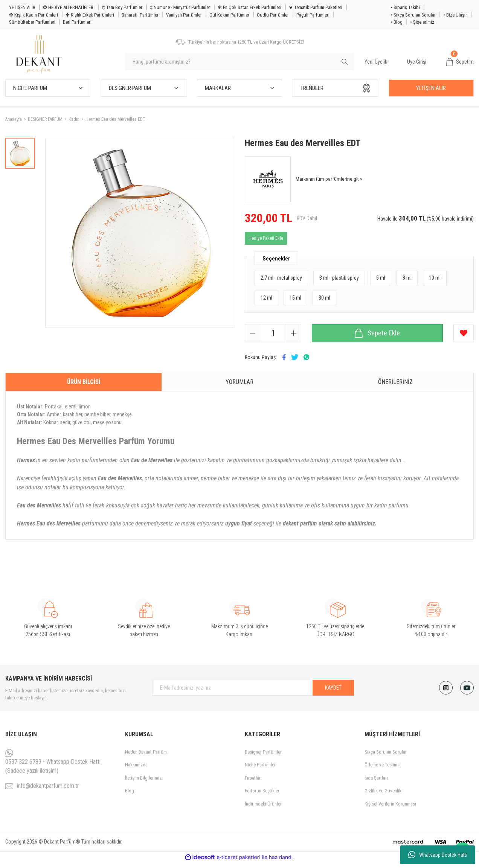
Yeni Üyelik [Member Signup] (376, 64)
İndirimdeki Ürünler (263, 809)
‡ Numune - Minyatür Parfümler (180, 7)
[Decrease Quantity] (253, 338)
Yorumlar (239, 387)
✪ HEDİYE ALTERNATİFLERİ (69, 7)
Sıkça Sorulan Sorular (386, 757)
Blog (130, 796)
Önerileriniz (395, 387)
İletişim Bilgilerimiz (143, 783)
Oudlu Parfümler (273, 15)
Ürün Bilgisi (84, 387)
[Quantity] (273, 338)
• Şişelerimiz (422, 22)
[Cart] (460, 64)
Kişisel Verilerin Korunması (390, 809)
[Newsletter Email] (253, 693)
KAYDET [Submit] (333, 693)
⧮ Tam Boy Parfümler (122, 7)
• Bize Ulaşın (455, 15)
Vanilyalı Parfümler (184, 15)
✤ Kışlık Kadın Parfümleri (34, 15)
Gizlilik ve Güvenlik (383, 796)
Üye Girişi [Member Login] (417, 64)
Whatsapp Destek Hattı (438, 855)
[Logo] (42, 57)
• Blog (397, 22)
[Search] (239, 64)
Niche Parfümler (260, 770)
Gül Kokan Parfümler (229, 15)
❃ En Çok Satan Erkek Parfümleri (249, 7)
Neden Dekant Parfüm (146, 757)
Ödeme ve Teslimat (383, 770)
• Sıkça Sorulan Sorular (413, 15)
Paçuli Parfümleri (313, 15)
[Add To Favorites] (464, 338)
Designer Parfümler (263, 757)
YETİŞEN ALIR (22, 7)
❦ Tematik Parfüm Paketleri (316, 7)
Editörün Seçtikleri (263, 796)
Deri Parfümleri (77, 22)
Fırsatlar (253, 783)
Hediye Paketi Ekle (266, 243)
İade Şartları (376, 783)
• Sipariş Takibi (405, 7)
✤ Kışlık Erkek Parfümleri (90, 15)
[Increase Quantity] (293, 338)
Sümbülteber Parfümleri (32, 22)
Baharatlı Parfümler (140, 15)
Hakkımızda (136, 770)
